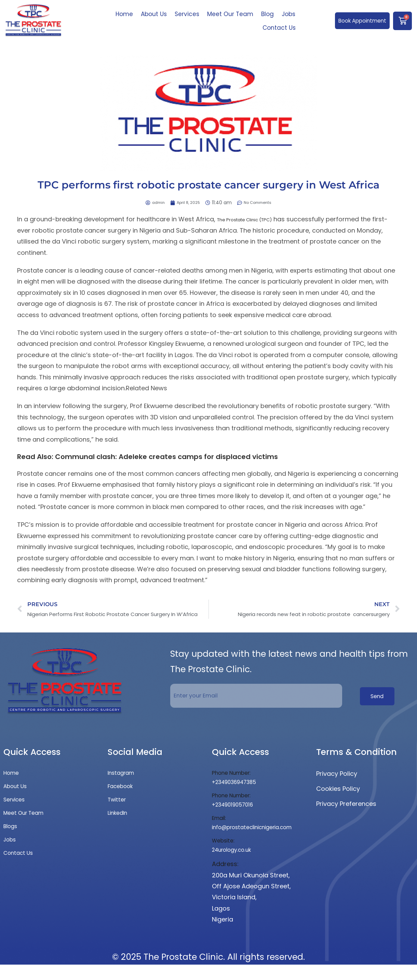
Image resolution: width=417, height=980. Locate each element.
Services (187, 14)
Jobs (288, 14)
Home (124, 14)
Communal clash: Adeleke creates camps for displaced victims (166, 457)
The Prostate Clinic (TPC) (255, 219)
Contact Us (279, 28)
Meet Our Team (230, 14)
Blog (267, 14)
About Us (154, 14)
